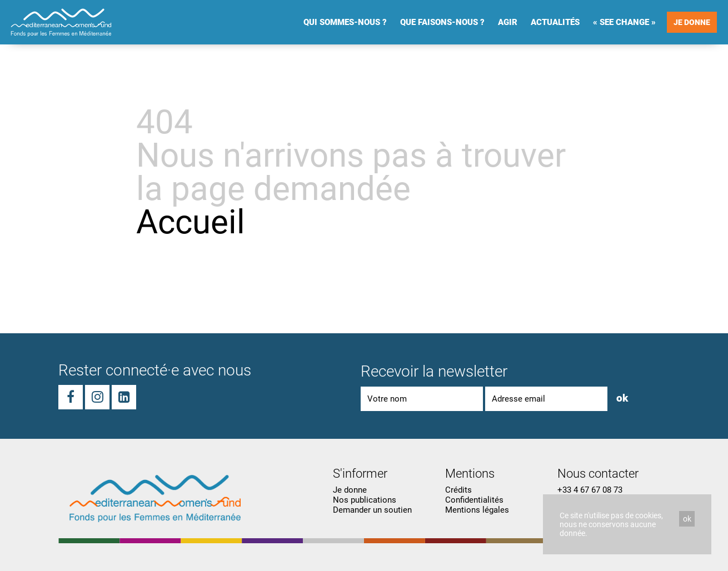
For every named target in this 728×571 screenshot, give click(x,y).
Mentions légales (477, 510)
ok (687, 519)
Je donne (692, 22)
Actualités (555, 22)
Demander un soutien (372, 510)
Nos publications (365, 500)
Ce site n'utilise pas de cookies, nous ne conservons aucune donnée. (611, 524)
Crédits (458, 490)
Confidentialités (474, 500)
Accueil (191, 222)
